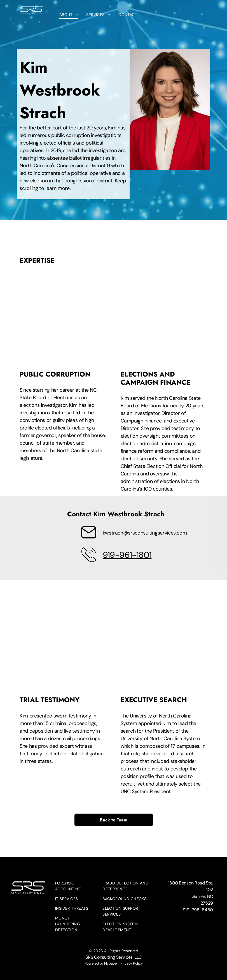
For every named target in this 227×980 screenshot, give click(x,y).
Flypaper (111, 963)
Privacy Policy (131, 963)
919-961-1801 (127, 555)
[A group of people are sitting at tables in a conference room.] (63, 644)
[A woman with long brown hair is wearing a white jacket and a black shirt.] (164, 644)
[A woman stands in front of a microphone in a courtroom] (164, 319)
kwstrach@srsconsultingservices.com (145, 533)
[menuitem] (69, 15)
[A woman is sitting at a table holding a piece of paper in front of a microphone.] (63, 319)
